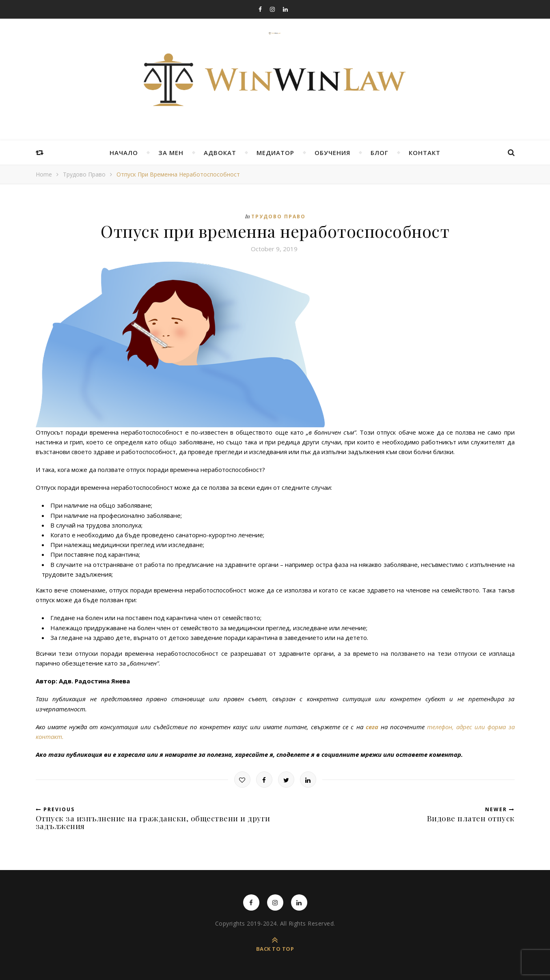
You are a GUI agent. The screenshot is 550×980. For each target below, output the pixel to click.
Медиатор (275, 153)
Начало (124, 153)
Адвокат (220, 153)
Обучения (332, 153)
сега (372, 727)
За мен (171, 153)
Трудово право (84, 174)
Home (44, 174)
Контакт (425, 153)
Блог (380, 153)
